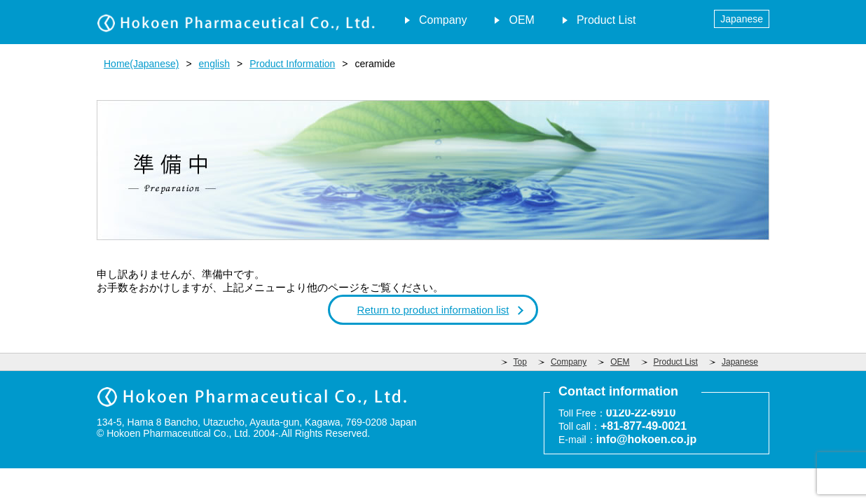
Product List (606, 20)
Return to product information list (433, 310)
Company (443, 20)
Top (520, 362)
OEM (521, 20)
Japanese (742, 19)
